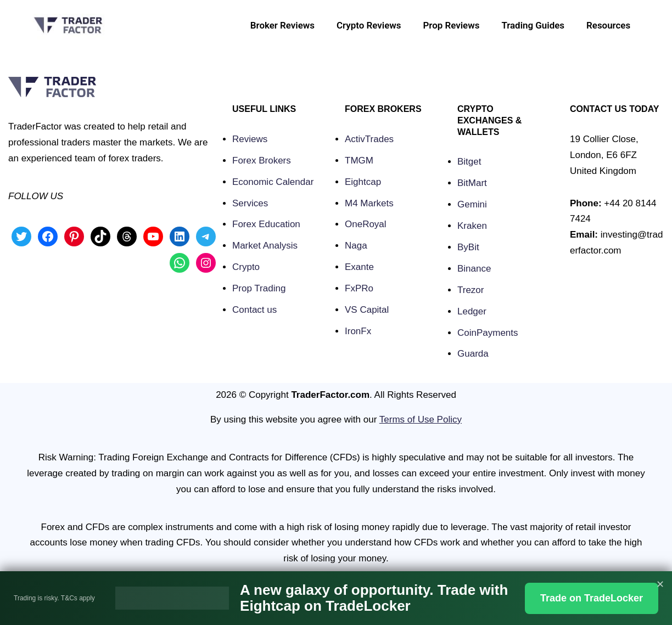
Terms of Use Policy (421, 420)
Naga (356, 246)
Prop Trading (259, 288)
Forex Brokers (262, 161)
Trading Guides (532, 25)
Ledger (472, 311)
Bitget (469, 162)
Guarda (473, 354)
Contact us (254, 310)
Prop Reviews (450, 25)
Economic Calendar (273, 182)
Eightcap (363, 182)
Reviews (250, 139)
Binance (474, 269)
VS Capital (367, 310)
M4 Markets (369, 203)
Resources (609, 25)
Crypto (246, 267)
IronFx (358, 331)
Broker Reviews (281, 25)
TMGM (359, 161)
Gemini (472, 204)
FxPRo (359, 288)
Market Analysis (265, 246)
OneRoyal (366, 224)
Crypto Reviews (368, 25)
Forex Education (266, 224)
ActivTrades (369, 139)
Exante (359, 267)
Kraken (472, 226)
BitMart (472, 183)
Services (250, 203)
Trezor (471, 290)
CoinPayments (488, 333)
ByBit (468, 247)
